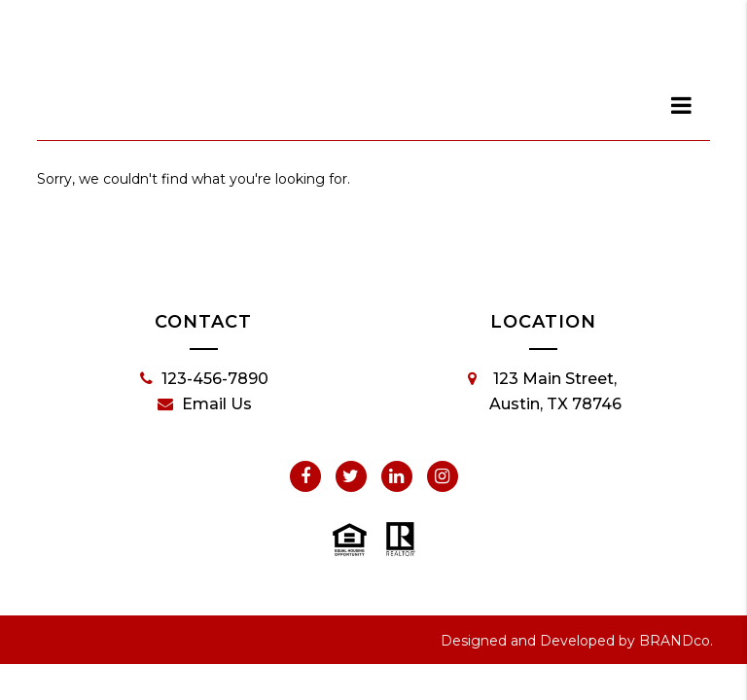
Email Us (205, 404)
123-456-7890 (204, 379)
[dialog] (682, 105)
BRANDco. (676, 641)
